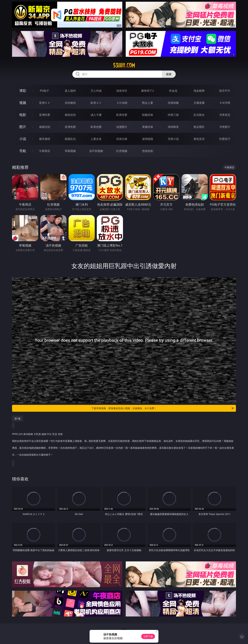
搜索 (169, 74)
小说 (23, 139)
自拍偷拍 (70, 103)
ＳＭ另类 (225, 103)
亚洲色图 (70, 127)
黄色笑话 (199, 139)
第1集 (18, 419)
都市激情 (45, 139)
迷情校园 (148, 139)
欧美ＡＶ (96, 103)
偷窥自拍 (45, 127)
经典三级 (173, 115)
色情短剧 (148, 151)
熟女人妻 (148, 103)
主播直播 (199, 103)
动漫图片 (122, 127)
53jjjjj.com (124, 65)
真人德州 (70, 91)
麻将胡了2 (148, 91)
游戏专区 (122, 91)
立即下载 (148, 636)
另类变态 (225, 115)
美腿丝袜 (148, 127)
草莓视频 (70, 151)
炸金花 (173, 91)
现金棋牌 (199, 91)
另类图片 (225, 127)
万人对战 (96, 91)
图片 (23, 127)
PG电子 (45, 91)
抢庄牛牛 (225, 91)
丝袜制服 (173, 103)
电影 (23, 115)
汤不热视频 (96, 151)
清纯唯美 (173, 127)
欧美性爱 (122, 115)
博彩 (23, 91)
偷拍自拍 (70, 115)
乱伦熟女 (199, 115)
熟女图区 (199, 127)
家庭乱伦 (70, 139)
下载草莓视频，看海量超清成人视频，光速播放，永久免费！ (163, 408)
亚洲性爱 (45, 115)
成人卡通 (96, 115)
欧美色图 (96, 127)
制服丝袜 (148, 115)
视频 (23, 103)
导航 (23, 151)
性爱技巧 (225, 139)
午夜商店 (45, 151)
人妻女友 (96, 139)
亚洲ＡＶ (45, 103)
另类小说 (173, 139)
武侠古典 (122, 139)
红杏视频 (122, 151)
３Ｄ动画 (122, 103)
